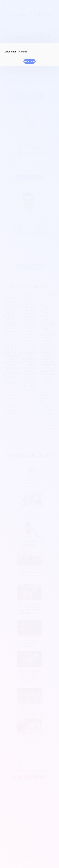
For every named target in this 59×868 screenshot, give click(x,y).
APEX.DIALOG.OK (29, 61)
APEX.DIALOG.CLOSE (54, 47)
